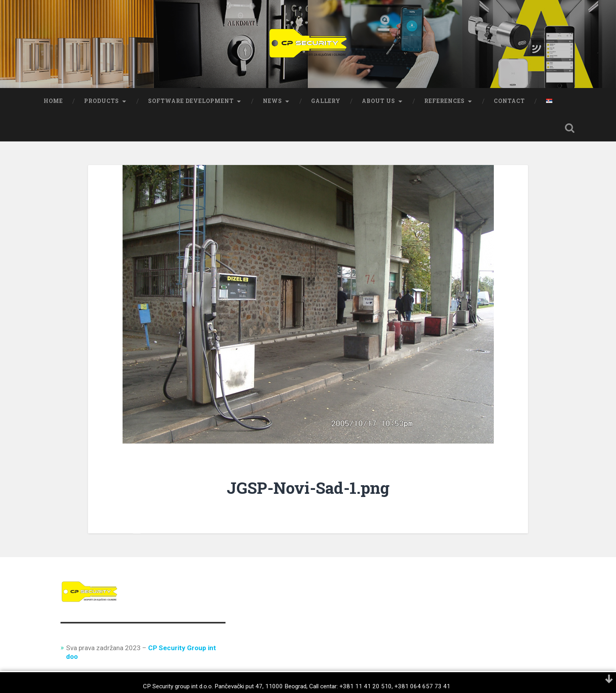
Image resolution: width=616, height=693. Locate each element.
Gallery (326, 101)
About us (379, 101)
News (272, 101)
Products (102, 101)
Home (53, 101)
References (445, 101)
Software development (191, 101)
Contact (509, 101)
